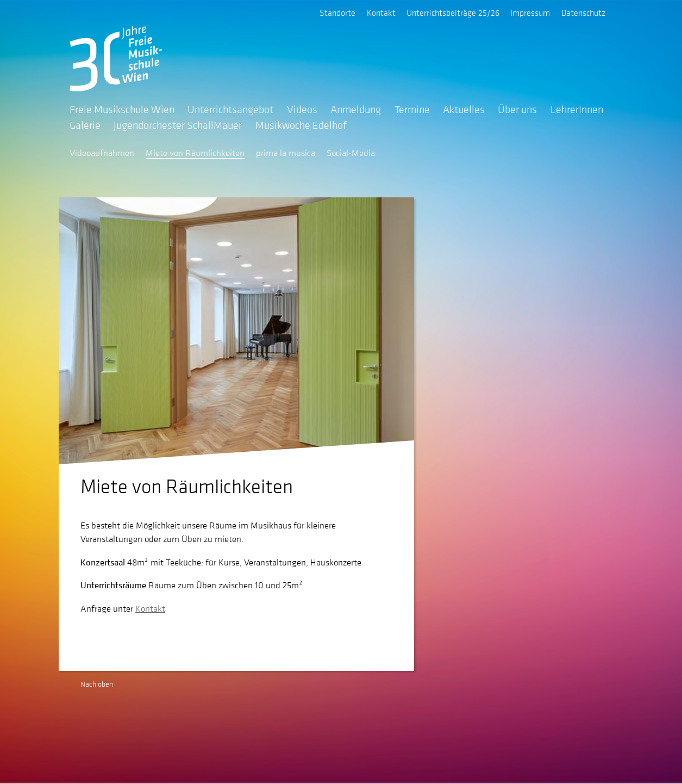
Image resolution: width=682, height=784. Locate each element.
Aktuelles (464, 109)
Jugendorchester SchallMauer (178, 125)
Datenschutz (583, 13)
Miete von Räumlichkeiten (195, 153)
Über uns (517, 109)
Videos (302, 109)
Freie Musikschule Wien (122, 109)
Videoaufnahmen (102, 153)
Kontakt (381, 13)
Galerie (85, 125)
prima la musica (286, 153)
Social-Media (351, 153)
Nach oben (97, 684)
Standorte (337, 13)
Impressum (530, 13)
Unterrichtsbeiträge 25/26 (453, 13)
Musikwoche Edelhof (301, 125)
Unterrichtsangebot (230, 109)
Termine (412, 109)
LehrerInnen (577, 109)
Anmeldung (356, 109)
